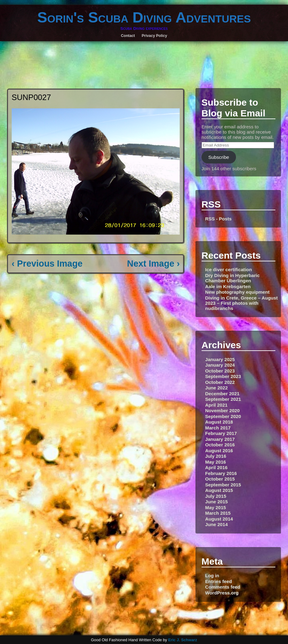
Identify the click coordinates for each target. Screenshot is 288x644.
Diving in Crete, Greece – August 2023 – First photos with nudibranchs (242, 303)
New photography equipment (237, 292)
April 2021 (216, 405)
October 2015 (220, 479)
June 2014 (216, 524)
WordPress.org (222, 593)
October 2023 (220, 371)
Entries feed (219, 581)
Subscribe (219, 157)
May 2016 (216, 462)
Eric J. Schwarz (182, 640)
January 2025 (220, 359)
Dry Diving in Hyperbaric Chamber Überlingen (232, 278)
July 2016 (216, 456)
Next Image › (153, 264)
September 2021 (223, 399)
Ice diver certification (229, 270)
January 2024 (220, 365)
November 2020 (222, 411)
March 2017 (218, 428)
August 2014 (219, 519)
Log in (212, 576)
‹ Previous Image (47, 264)
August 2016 (219, 451)
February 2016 (221, 473)
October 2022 (220, 382)
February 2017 (221, 433)
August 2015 (219, 490)
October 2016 (220, 445)
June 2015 (216, 502)
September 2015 (223, 485)
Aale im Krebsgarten (228, 286)
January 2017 (220, 439)
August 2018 (219, 422)
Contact (128, 36)
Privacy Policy (154, 36)
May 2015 (216, 507)
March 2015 (218, 513)
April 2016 (216, 467)
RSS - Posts (218, 219)
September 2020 (223, 416)
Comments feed (223, 587)
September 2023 (223, 376)
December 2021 (222, 394)
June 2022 (216, 388)
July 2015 (216, 496)
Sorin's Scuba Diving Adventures (144, 17)
